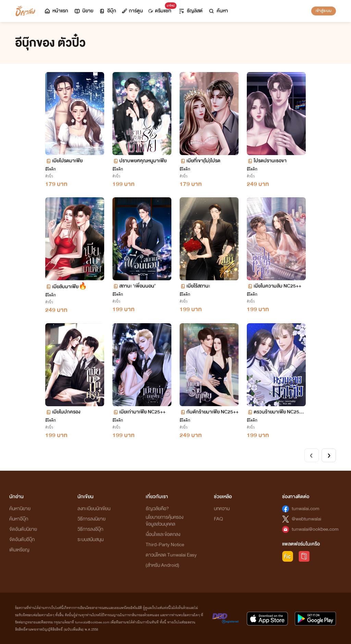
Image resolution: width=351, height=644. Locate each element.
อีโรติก (51, 169)
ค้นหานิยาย (20, 509)
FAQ (218, 519)
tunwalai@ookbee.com (315, 529)
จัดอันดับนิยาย (23, 529)
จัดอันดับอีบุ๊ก (22, 540)
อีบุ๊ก (107, 11)
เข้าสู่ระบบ (324, 11)
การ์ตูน (132, 11)
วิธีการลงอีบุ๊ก (90, 529)
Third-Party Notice (165, 545)
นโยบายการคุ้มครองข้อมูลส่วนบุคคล (165, 521)
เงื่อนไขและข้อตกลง (163, 534)
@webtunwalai (306, 519)
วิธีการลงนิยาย (92, 519)
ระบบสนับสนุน (90, 540)
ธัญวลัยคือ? (157, 509)
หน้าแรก (56, 11)
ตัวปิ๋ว (49, 176)
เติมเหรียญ (19, 550)
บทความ (222, 509)
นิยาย (83, 11)
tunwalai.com (306, 509)
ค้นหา (218, 11)
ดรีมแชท (161, 9)
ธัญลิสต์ (190, 11)
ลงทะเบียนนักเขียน (94, 509)
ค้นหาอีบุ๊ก (19, 519)
